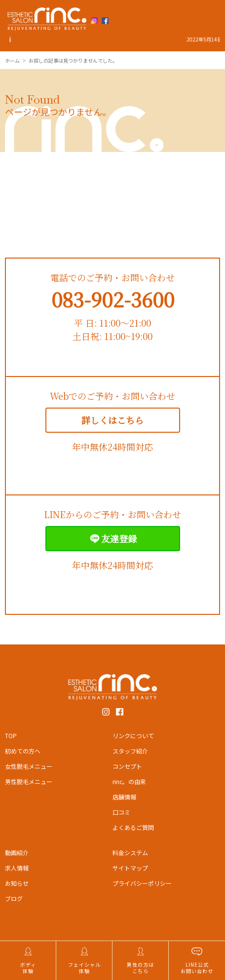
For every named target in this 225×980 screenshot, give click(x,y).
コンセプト (127, 766)
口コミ (121, 812)
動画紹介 (17, 852)
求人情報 (17, 868)
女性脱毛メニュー (29, 766)
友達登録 (113, 539)
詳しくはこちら (112, 420)
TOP (11, 735)
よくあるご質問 (133, 827)
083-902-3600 (113, 299)
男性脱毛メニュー (29, 781)
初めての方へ (23, 751)
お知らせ (17, 883)
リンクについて (133, 735)
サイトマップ (130, 868)
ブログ (14, 898)
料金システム (130, 852)
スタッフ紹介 (130, 751)
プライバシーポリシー (142, 883)
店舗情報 (124, 797)
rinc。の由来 (129, 781)
